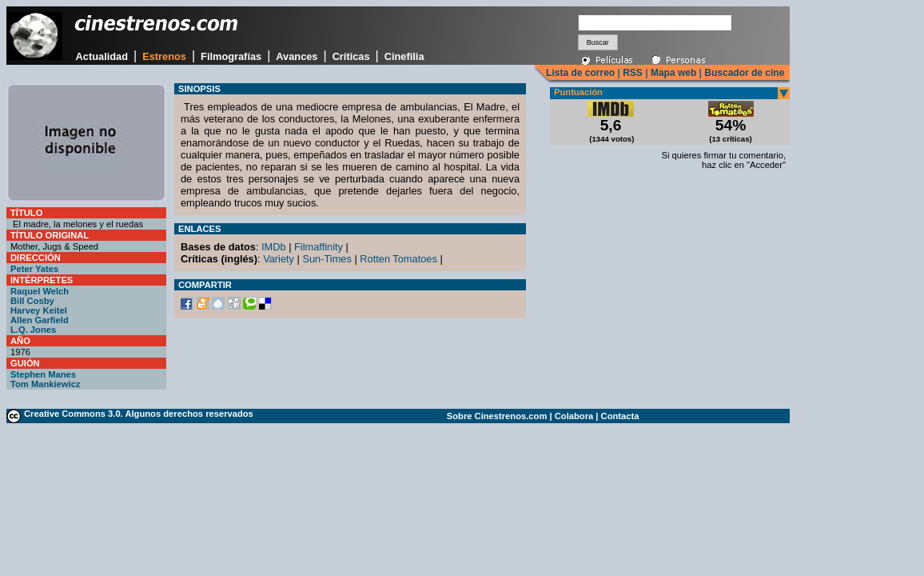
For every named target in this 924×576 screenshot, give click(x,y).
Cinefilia (404, 56)
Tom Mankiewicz (45, 384)
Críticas (351, 56)
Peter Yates (34, 269)
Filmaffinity (319, 247)
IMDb (274, 247)
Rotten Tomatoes (398, 259)
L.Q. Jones (33, 330)
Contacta (620, 416)
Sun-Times (327, 259)
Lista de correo (580, 73)
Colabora (574, 416)
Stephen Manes (43, 374)
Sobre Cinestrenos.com (497, 416)
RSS (633, 73)
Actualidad (102, 56)
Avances (297, 56)
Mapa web (673, 73)
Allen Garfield (40, 320)
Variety (279, 259)
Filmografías (231, 56)
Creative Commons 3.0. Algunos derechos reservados (139, 414)
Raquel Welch (40, 291)
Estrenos (164, 56)
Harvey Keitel (39, 310)
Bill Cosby (32, 301)
